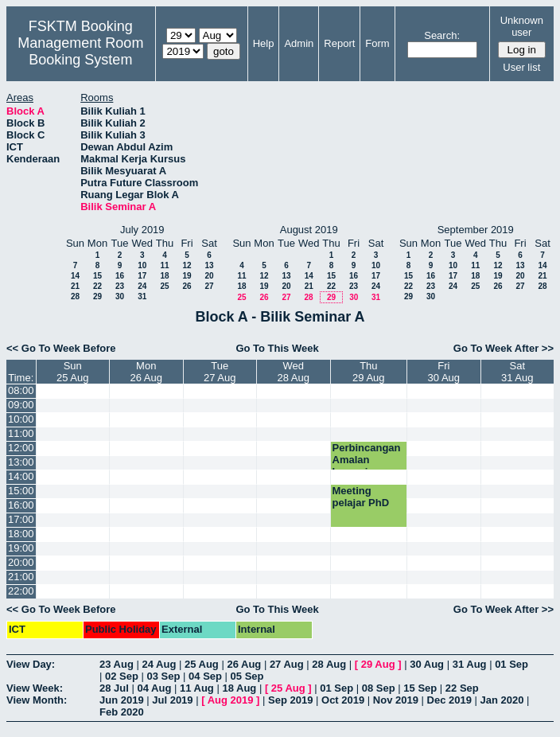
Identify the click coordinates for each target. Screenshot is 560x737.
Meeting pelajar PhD (361, 497)
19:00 (21, 548)
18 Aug (239, 688)
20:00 (21, 562)
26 (187, 286)
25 (164, 286)
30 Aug (427, 664)
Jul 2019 (172, 700)
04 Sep (205, 676)
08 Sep (379, 688)
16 (120, 276)
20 (209, 276)
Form (377, 43)
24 (142, 286)
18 (164, 276)
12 (187, 265)
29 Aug (378, 664)
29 (97, 296)
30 (120, 296)
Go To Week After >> (504, 348)
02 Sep (122, 676)
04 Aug (154, 688)
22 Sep (462, 688)
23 (120, 286)
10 (142, 265)
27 (209, 286)
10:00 (21, 419)
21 (75, 286)
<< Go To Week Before (61, 348)
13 (209, 265)
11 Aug (197, 688)
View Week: (35, 688)
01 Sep (511, 664)
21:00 (21, 577)
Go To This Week (277, 348)
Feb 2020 (122, 712)
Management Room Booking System (80, 51)
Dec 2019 (449, 700)
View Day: (31, 664)
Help (264, 43)
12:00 (21, 448)
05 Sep (247, 676)
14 (75, 276)
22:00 (21, 591)
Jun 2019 (122, 700)
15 (97, 276)
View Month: (37, 700)
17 (142, 276)
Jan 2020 (502, 700)
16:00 (21, 505)
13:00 (21, 462)
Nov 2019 (396, 700)
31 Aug (470, 664)
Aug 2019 (231, 700)
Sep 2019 (290, 700)
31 (142, 296)
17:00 (21, 519)
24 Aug (159, 664)
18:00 (21, 534)
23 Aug (117, 664)
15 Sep (420, 688)
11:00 (21, 433)
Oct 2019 (343, 700)
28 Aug (329, 664)
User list (521, 67)
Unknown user (522, 26)
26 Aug (244, 664)
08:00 (21, 390)
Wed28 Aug (293, 372)
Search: (442, 35)
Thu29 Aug (369, 372)
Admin (299, 43)
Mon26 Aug (146, 372)
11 (164, 265)
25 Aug (202, 664)
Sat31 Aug (517, 372)
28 (75, 296)
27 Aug (287, 664)
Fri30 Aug (444, 372)
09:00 (21, 405)
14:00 (21, 476)
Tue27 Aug (220, 372)
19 (187, 276)
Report (339, 43)
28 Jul (114, 688)
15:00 (21, 491)
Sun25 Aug (73, 372)
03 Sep (164, 676)
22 (97, 286)
